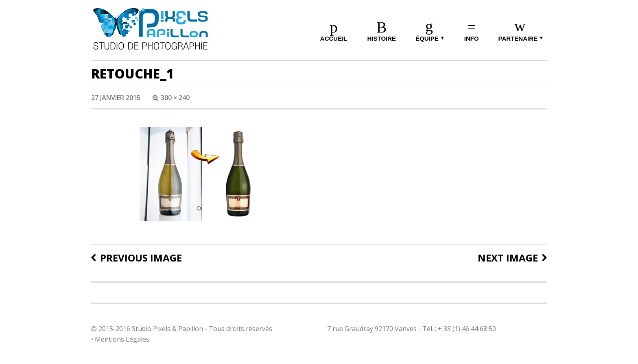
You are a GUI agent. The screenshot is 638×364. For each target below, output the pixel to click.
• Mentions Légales (120, 339)
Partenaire (518, 38)
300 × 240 (175, 98)
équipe (427, 38)
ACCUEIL (334, 38)
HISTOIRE (381, 38)
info (472, 38)
